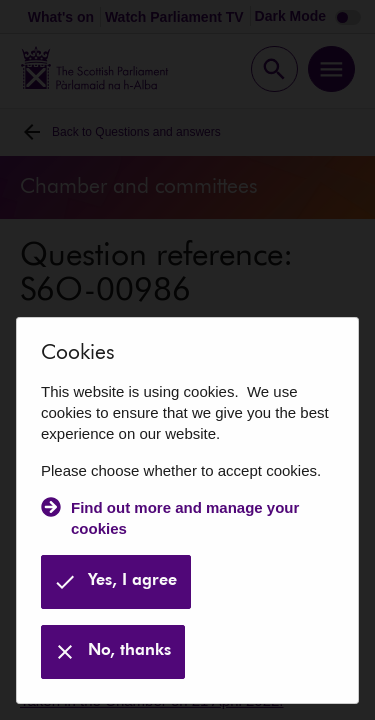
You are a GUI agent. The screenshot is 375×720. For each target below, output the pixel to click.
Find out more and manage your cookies (185, 518)
